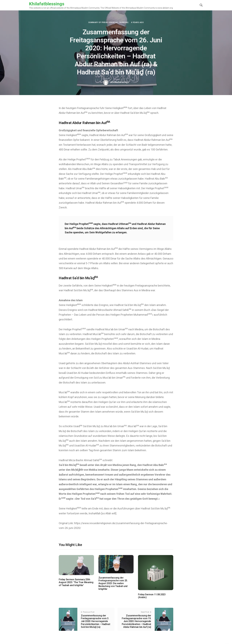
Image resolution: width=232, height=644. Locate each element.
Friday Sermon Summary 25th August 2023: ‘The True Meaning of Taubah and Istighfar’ (76, 582)
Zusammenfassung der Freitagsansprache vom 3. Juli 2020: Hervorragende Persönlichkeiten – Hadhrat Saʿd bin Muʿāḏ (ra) (96, 621)
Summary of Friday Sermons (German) (108, 22)
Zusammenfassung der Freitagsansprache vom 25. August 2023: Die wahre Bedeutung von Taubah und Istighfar (113, 583)
